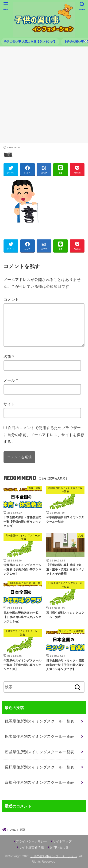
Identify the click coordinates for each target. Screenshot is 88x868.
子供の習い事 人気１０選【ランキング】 (30, 42)
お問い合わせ (59, 847)
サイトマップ (62, 841)
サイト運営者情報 (31, 847)
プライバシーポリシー (31, 841)
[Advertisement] (44, 96)
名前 (9, 357)
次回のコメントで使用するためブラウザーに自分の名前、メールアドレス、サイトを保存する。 (44, 435)
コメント (11, 300)
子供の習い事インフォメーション (54, 856)
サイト (9, 404)
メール (11, 380)
